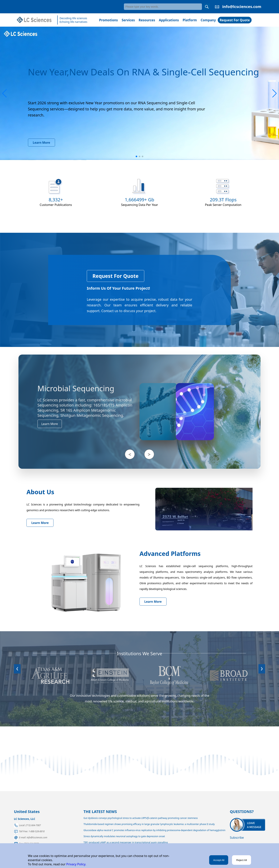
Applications (169, 20)
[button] (4, 93)
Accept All (219, 860)
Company (208, 20)
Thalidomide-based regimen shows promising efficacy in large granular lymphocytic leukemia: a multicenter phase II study (149, 824)
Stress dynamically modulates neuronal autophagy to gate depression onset (124, 836)
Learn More (41, 143)
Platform (190, 20)
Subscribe (237, 838)
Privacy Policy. (76, 864)
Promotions (108, 20)
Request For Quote (235, 20)
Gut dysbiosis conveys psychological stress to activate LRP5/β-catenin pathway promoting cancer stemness (141, 818)
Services (128, 20)
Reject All (242, 860)
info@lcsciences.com (242, 7)
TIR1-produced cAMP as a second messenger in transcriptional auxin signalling (126, 842)
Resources (147, 20)
